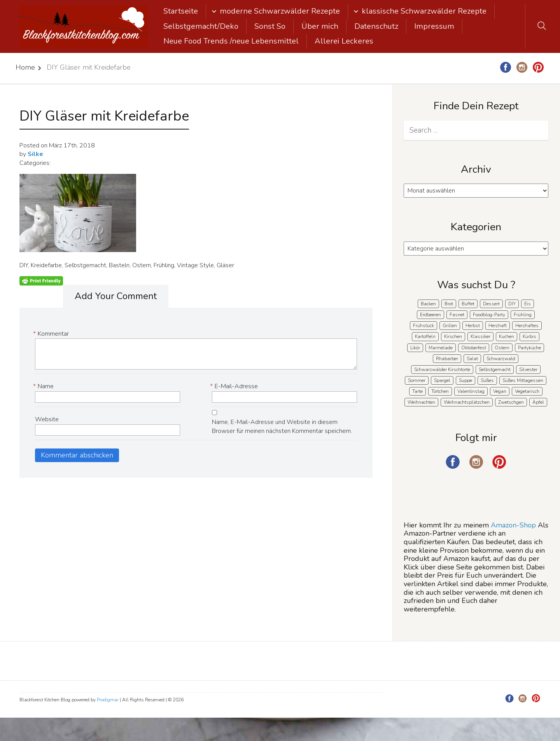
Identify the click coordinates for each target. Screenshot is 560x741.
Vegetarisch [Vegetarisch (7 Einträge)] (527, 391)
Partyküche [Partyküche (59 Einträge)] (529, 348)
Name (44, 386)
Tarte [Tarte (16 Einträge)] (417, 391)
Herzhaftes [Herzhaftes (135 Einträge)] (527, 326)
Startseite (181, 11)
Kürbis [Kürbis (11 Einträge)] (529, 336)
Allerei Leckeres (344, 41)
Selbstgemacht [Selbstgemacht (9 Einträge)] (495, 370)
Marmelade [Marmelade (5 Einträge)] (441, 348)
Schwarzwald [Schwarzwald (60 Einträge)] (501, 359)
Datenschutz (376, 26)
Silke (35, 154)
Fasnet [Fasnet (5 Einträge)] (457, 315)
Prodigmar (108, 700)
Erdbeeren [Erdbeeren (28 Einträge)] (430, 315)
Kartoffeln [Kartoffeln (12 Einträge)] (425, 336)
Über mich (320, 26)
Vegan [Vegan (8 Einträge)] (500, 391)
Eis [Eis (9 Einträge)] (528, 304)
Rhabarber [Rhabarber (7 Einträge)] (447, 359)
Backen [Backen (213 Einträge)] (428, 304)
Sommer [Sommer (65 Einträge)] (417, 380)
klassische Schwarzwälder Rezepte (424, 11)
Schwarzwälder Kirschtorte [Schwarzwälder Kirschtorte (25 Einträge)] (442, 370)
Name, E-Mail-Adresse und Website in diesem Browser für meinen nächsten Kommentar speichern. (282, 427)
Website (47, 419)
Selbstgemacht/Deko (201, 26)
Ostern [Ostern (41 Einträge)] (502, 348)
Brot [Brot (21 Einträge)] (449, 304)
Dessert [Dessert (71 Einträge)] (491, 304)
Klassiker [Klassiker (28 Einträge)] (480, 336)
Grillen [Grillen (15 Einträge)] (450, 326)
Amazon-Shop (513, 525)
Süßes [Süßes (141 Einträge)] (487, 380)
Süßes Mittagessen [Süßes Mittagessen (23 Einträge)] (523, 380)
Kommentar (52, 334)
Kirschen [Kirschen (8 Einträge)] (453, 336)
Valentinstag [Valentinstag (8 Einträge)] (471, 391)
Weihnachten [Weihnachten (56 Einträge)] (421, 402)
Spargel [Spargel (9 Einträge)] (442, 380)
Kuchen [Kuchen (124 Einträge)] (507, 336)
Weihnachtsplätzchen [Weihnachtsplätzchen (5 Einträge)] (467, 402)
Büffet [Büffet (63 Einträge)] (468, 304)
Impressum (434, 26)
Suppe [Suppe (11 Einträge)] (465, 380)
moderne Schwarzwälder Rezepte (280, 11)
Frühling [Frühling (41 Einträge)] (523, 315)
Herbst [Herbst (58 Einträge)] (473, 326)
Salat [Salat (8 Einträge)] (472, 359)
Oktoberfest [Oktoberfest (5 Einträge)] (474, 348)
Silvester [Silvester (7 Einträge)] (528, 370)
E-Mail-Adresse (235, 386)
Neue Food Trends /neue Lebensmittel (231, 41)
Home (25, 67)
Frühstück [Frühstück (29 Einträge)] (423, 326)
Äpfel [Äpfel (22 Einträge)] (538, 402)
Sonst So (270, 26)
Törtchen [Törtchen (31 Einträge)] (440, 391)
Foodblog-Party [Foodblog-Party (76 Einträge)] (489, 315)
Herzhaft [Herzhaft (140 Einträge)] (498, 326)
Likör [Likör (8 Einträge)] (415, 348)
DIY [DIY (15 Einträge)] (512, 304)
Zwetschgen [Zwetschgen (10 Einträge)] (511, 402)
